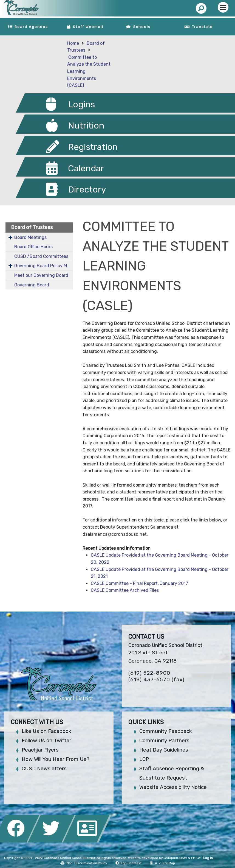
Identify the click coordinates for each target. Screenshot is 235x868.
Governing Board (32, 285)
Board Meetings (30, 237)
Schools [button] (142, 27)
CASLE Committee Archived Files (125, 590)
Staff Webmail (88, 27)
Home (73, 43)
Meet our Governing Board (41, 275)
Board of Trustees (32, 227)
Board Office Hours (33, 247)
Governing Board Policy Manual (44, 266)
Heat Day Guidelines (164, 750)
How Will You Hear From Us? (56, 759)
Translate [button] (202, 27)
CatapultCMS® (175, 858)
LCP (144, 759)
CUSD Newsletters (44, 768)
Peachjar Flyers (40, 750)
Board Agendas (31, 27)
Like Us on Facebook (46, 731)
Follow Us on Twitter (46, 740)
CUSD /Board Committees (41, 256)
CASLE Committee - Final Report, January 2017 (139, 583)
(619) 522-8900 (149, 673)
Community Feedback (165, 731)
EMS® (196, 858)
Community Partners (164, 740)
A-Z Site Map (162, 863)
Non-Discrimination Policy (84, 863)
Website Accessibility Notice (173, 787)
